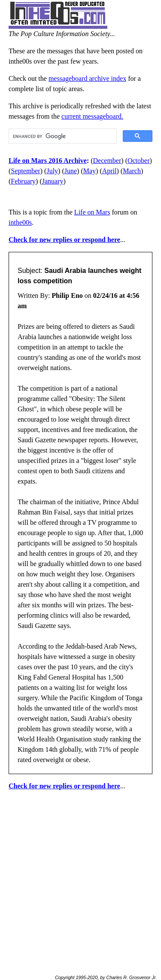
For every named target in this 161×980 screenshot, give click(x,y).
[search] (62, 136)
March (132, 171)
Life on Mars (92, 212)
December (107, 161)
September (25, 171)
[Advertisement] (80, 879)
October (139, 161)
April (109, 171)
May (90, 171)
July (52, 171)
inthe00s (20, 222)
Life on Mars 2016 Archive (48, 161)
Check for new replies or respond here (64, 240)
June (71, 171)
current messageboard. (92, 116)
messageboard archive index (87, 78)
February (23, 181)
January (53, 181)
